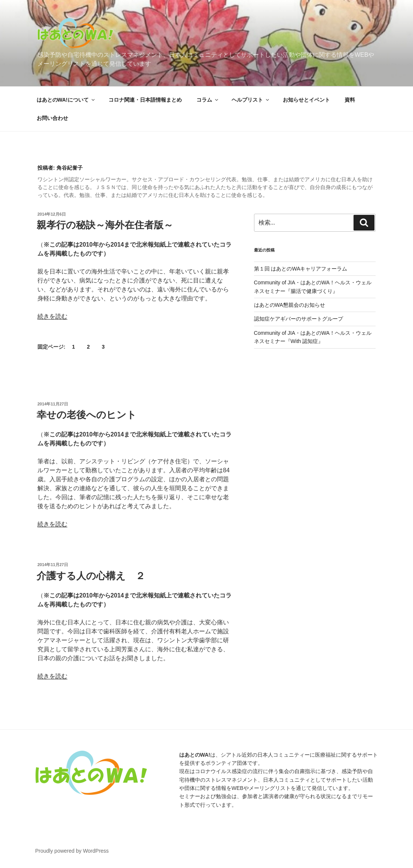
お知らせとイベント (306, 100)
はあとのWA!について (66, 100)
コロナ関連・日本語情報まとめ (145, 100)
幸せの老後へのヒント (87, 415)
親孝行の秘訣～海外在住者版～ (105, 225)
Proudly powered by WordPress (72, 851)
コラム (208, 100)
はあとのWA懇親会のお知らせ (290, 305)
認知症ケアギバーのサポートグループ (299, 319)
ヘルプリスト (251, 100)
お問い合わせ (52, 118)
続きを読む (52, 316)
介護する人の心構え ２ (91, 576)
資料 (350, 100)
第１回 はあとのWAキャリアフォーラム (301, 269)
